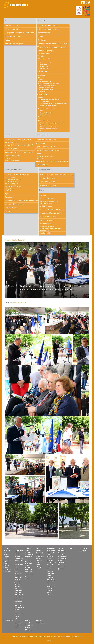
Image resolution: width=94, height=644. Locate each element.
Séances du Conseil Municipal (49, 201)
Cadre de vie (42, 94)
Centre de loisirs (43, 65)
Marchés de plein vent (44, 82)
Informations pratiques (46, 51)
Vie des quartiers (46, 170)
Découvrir (8, 21)
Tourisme (41, 80)
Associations (61, 570)
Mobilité (42, 111)
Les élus (43, 195)
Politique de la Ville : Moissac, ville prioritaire (56, 175)
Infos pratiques (9, 189)
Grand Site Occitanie (13, 29)
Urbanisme (41, 97)
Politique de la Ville (12, 156)
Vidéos (7, 40)
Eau (39, 119)
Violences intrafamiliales (12, 161)
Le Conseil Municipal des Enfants (52, 210)
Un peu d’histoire (10, 177)
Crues (40, 131)
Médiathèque (41, 143)
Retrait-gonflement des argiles (48, 127)
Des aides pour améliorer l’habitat (50, 99)
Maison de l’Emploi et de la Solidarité (19, 145)
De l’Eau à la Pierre (12, 26)
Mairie (42, 190)
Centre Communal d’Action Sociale (18, 140)
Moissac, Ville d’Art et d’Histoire (17, 175)
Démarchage (42, 92)
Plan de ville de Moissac (49, 178)
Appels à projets (44, 230)
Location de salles (46, 220)
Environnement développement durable (49, 109)
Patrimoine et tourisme (13, 170)
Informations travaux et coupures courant (53, 43)
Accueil (7, 240)
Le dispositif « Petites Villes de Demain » (20, 33)
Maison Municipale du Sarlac (48, 29)
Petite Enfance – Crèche (45, 59)
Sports (38, 154)
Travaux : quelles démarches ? (49, 105)
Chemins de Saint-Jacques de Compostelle (21, 201)
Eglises (40, 36)
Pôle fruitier (41, 78)
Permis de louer (44, 101)
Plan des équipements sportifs (45, 157)
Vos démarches (45, 224)
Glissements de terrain (46, 125)
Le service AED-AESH (44, 69)
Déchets (40, 117)
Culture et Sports (42, 135)
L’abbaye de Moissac (13, 186)
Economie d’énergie (45, 113)
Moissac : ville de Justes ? (15, 204)
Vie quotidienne (43, 21)
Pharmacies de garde (44, 53)
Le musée (8, 191)
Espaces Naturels (45, 115)
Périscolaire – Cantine (46, 63)
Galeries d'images (18, 240)
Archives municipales (11, 183)
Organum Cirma (11, 208)
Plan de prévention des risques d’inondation (53, 123)
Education (41, 56)
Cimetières (42, 40)
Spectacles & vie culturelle (46, 140)
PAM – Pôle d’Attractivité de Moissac (49, 84)
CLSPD (7, 158)
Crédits (50, 640)
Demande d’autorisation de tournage (50, 228)
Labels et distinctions (13, 36)
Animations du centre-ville (45, 88)
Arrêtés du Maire (46, 206)
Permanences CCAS (11, 142)
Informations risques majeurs (48, 129)
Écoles (40, 61)
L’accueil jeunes (19, 558)
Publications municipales (14, 43)
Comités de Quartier (47, 182)
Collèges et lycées (43, 67)
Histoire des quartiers (47, 185)
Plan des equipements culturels (48, 150)
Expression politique (46, 203)
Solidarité (8, 135)
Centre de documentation (13, 181)
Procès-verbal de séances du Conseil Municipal (29, 625)
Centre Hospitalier (12, 149)
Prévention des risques (45, 121)
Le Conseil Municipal (47, 199)
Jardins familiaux (44, 33)
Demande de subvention (47, 227)
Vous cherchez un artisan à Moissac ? (52, 47)
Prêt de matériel (42, 165)
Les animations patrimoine (13, 179)
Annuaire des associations (47, 26)
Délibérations (8, 621)
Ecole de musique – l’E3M (46, 147)
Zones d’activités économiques (47, 86)
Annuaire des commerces (45, 90)
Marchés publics (46, 233)
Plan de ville (42, 71)
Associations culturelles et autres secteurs (52, 161)
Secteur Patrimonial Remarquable (50, 107)
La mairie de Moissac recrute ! (51, 213)
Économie (41, 75)
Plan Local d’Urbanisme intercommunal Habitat (53, 103)
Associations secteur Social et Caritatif (19, 152)
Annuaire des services (48, 217)
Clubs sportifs (40, 158)
